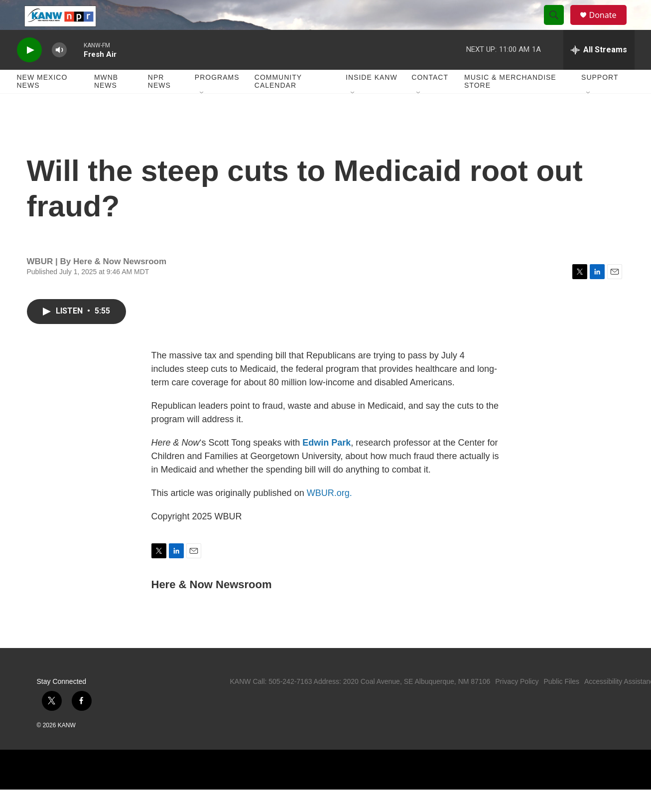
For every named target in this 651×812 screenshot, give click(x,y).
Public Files (561, 704)
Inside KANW (372, 100)
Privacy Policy (517, 704)
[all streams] (599, 72)
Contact (430, 100)
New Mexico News (42, 104)
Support (600, 100)
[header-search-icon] (559, 26)
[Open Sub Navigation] (202, 116)
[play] (29, 73)
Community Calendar (278, 104)
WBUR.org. (329, 515)
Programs (217, 100)
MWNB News (106, 104)
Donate (609, 26)
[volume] (59, 73)
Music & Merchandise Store (510, 104)
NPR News (159, 104)
